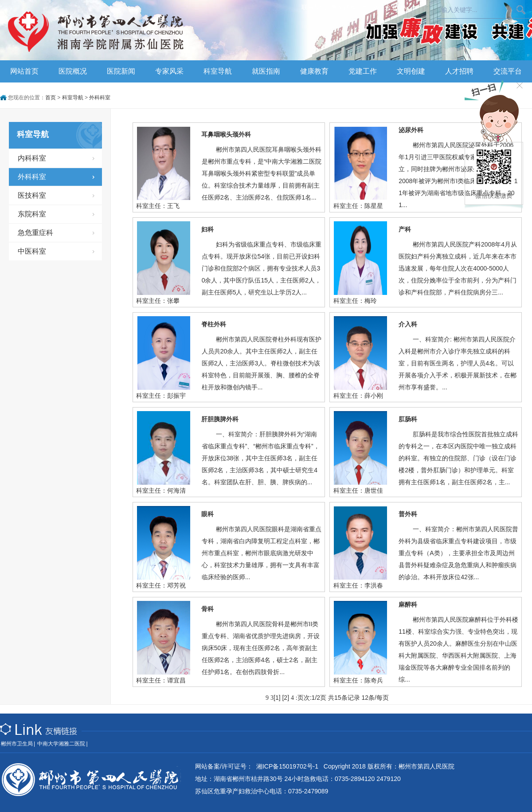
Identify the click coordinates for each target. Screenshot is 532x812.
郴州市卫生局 (17, 744)
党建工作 (363, 71)
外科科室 (100, 98)
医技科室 (32, 195)
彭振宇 (176, 396)
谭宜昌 (176, 680)
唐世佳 (374, 490)
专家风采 (169, 71)
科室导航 (218, 71)
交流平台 (508, 71)
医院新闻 (121, 71)
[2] (286, 698)
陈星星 (374, 206)
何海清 (176, 490)
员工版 (370, 7)
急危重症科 (35, 233)
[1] (277, 698)
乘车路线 (344, 7)
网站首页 (24, 71)
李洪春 (374, 585)
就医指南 (266, 71)
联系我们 (314, 7)
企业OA (395, 7)
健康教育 (314, 71)
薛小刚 (374, 396)
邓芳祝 (176, 585)
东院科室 (32, 214)
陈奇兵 (374, 680)
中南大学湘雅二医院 (61, 744)
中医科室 (32, 251)
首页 (51, 98)
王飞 (173, 206)
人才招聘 (459, 71)
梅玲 (371, 301)
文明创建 (411, 71)
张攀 (173, 301)
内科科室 (32, 158)
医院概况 (73, 71)
